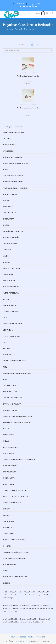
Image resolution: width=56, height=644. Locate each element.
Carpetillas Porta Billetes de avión (15, 490)
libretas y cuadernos (10, 244)
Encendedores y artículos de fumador (16, 552)
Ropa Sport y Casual (10, 410)
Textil (5, 367)
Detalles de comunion (10, 194)
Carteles (6, 299)
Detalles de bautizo (10, 564)
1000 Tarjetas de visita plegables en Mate (17, 373)
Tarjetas (6, 515)
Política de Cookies (19, 637)
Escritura (6, 509)
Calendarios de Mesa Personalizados (16, 577)
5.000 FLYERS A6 (8, 207)
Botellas (6, 441)
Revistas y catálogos (10, 472)
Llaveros (6, 256)
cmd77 (5, 592)
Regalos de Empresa (10, 305)
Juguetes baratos (9, 478)
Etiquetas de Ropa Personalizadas (15, 361)
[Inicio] (4, 29)
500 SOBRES (7, 546)
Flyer (5, 342)
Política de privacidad (36, 637)
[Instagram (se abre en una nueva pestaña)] (30, 6)
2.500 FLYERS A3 (8, 330)
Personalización (9, 435)
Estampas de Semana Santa (12, 404)
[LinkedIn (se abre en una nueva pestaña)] (33, 6)
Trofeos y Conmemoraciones (12, 324)
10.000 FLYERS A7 (8, 219)
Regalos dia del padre (10, 392)
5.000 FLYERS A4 (8, 250)
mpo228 (5, 605)
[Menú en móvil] (49, 13)
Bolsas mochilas (9, 527)
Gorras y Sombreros (10, 466)
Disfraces (6, 349)
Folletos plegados (9, 386)
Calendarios (7, 355)
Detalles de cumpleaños (11, 237)
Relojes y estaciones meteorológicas (16, 497)
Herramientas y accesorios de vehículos (17, 423)
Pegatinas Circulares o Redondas (28, 73)
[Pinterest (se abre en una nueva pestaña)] (27, 6)
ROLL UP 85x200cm (9, 145)
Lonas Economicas (9, 274)
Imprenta (6, 429)
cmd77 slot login (36, 595)
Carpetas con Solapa (10, 534)
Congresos (7, 225)
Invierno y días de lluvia (11, 293)
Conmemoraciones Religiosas (13, 182)
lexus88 (5, 619)
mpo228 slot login (29, 608)
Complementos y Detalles (12, 311)
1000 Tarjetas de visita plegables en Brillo (17, 416)
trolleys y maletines (10, 213)
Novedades (7, 262)
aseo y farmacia (8, 453)
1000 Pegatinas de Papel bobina (13, 133)
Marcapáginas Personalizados (13, 231)
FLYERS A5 (6, 318)
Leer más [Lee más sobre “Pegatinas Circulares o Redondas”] (28, 83)
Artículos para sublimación (12, 157)
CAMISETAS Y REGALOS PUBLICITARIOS (15, 558)
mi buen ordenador (26, 641)
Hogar (5, 379)
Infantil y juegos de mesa (11, 336)
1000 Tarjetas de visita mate (12, 503)
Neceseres (6, 583)
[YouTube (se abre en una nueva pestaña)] (36, 6)
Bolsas (5, 571)
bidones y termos (9, 484)
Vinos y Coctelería (9, 281)
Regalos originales (9, 521)
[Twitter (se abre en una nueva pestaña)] (21, 6)
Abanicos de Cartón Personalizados (15, 163)
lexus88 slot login (17, 622)
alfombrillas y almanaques (12, 398)
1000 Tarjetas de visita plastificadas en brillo (19, 460)
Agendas (6, 200)
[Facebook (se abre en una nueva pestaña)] (24, 6)
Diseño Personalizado (10, 447)
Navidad (6, 170)
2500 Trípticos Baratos (11, 287)
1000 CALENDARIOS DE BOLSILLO (13, 176)
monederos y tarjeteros (11, 268)
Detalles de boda (9, 151)
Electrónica (7, 139)
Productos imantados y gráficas (14, 540)
